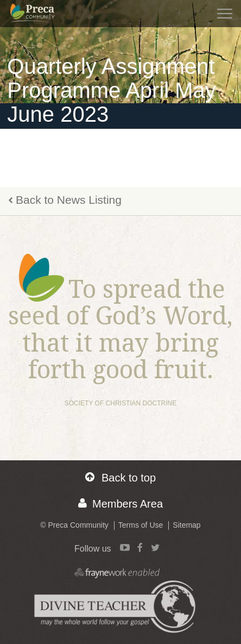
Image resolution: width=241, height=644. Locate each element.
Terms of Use (141, 525)
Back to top (120, 477)
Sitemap (186, 525)
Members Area (120, 504)
